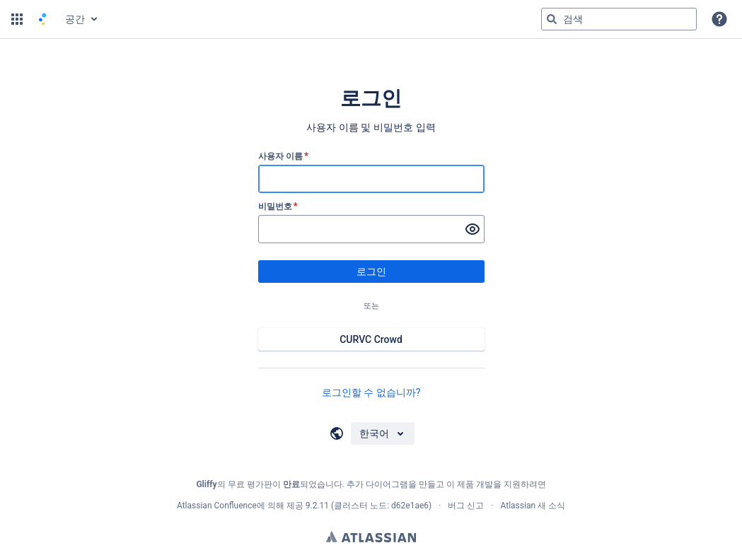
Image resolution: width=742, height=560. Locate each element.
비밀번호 (278, 206)
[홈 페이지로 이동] (42, 19)
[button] (17, 19)
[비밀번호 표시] (473, 229)
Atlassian (371, 537)
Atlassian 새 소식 (533, 506)
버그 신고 (466, 506)
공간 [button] (75, 19)
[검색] (552, 19)
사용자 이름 (284, 156)
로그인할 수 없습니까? (371, 392)
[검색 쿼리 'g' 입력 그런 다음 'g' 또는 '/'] (619, 19)
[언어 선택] (383, 433)
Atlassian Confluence (217, 506)
